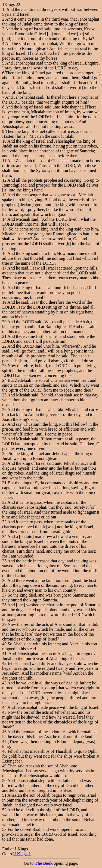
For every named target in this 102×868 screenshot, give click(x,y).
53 (4, 829)
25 (4, 395)
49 (4, 766)
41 (4, 654)
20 (4, 322)
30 (4, 463)
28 (4, 439)
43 (4, 683)
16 (4, 253)
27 (4, 424)
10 (4, 141)
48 (4, 751)
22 (4, 346)
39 (4, 624)
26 (4, 410)
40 (4, 644)
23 (4, 366)
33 (4, 522)
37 (4, 595)
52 (4, 810)
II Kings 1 (22, 854)
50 (4, 781)
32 (4, 502)
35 (4, 561)
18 (4, 288)
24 (4, 380)
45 (4, 712)
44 (4, 707)
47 (4, 742)
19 (4, 302)
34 (4, 537)
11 (4, 161)
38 (4, 605)
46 (4, 732)
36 (4, 580)
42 (4, 663)
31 (4, 483)
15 (4, 229)
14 (4, 219)
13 (4, 195)
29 (4, 454)
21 (4, 336)
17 (4, 268)
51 (4, 795)
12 (4, 180)
